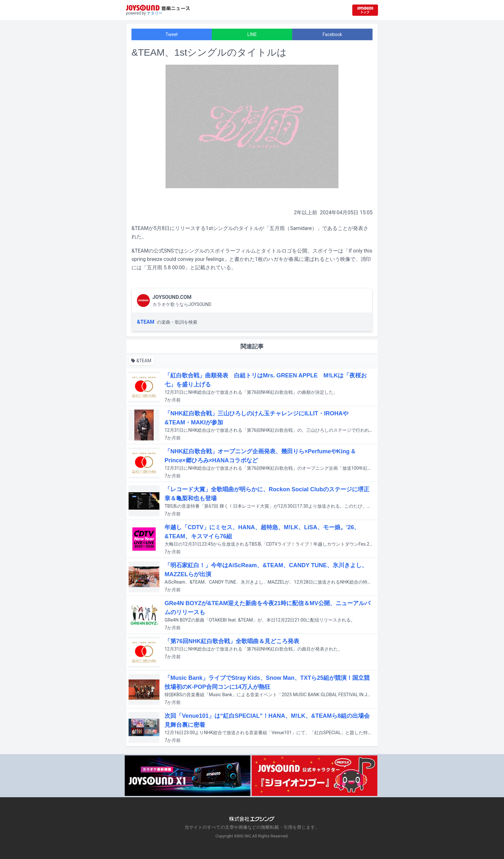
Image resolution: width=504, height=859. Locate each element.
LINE (252, 34)
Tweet (172, 34)
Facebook (333, 34)
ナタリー (155, 13)
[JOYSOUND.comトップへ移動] (365, 10)
